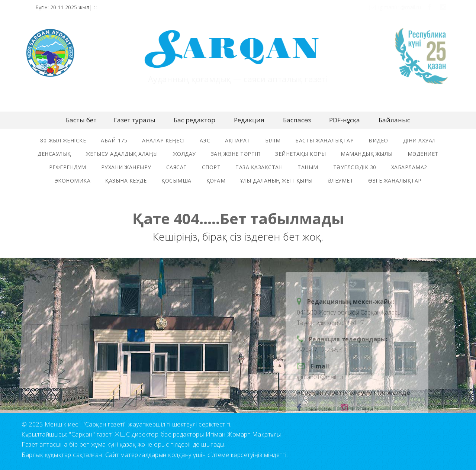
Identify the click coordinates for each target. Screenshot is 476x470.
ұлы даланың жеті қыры (276, 181)
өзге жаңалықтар (395, 181)
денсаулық (54, 154)
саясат (177, 167)
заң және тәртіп (236, 154)
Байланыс (394, 120)
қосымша (176, 181)
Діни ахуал (419, 140)
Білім (273, 140)
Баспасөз (297, 120)
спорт (211, 167)
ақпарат (238, 140)
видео (378, 140)
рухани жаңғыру (126, 167)
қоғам (216, 181)
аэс (205, 140)
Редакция (249, 120)
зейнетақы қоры (300, 154)
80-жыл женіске (63, 140)
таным (308, 167)
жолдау (184, 154)
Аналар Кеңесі (163, 140)
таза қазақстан (259, 167)
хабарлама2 (409, 167)
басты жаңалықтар (324, 140)
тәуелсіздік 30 (355, 167)
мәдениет (423, 154)
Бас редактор (194, 120)
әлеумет (341, 181)
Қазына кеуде (126, 181)
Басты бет (81, 120)
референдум (68, 167)
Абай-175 (114, 140)
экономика (73, 181)
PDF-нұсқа (345, 120)
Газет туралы (135, 120)
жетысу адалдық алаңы (122, 154)
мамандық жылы (367, 154)
